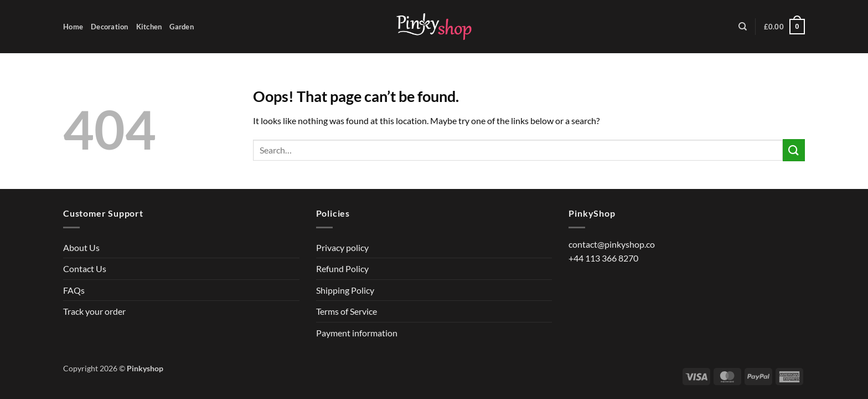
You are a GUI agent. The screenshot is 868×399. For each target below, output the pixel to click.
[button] (784, 27)
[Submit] (794, 150)
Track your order (94, 311)
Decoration (110, 27)
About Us (81, 247)
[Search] (743, 27)
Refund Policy (342, 268)
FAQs (74, 290)
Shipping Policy (345, 290)
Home (73, 27)
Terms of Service (347, 311)
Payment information (357, 333)
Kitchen (149, 27)
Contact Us (85, 268)
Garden (182, 27)
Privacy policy (342, 247)
